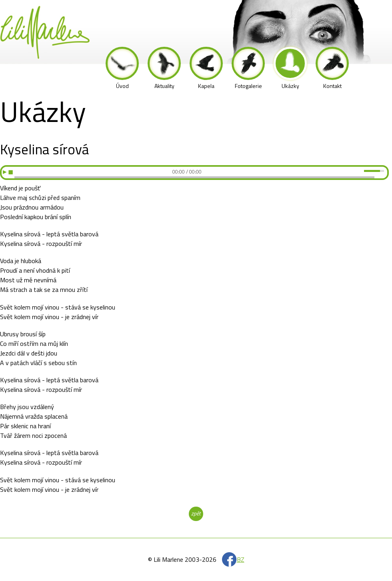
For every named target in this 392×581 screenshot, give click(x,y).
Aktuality (164, 68)
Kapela (206, 68)
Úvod (122, 68)
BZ (241, 559)
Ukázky (290, 68)
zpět (196, 513)
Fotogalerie (248, 68)
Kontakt (332, 68)
